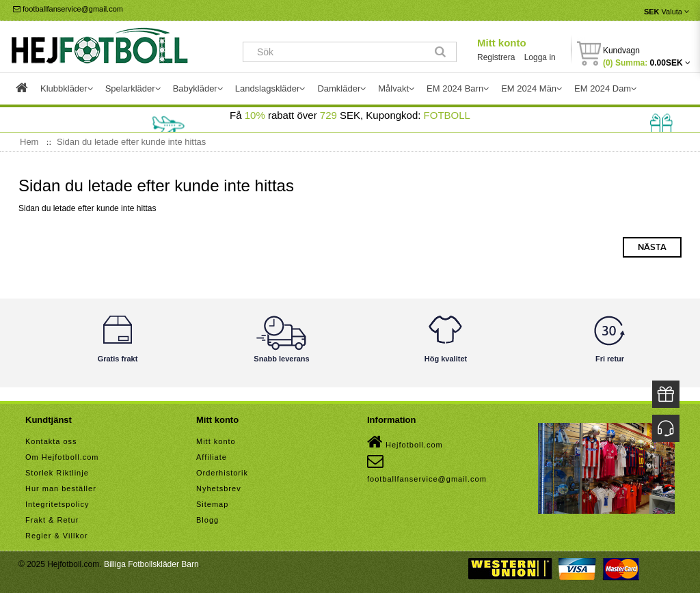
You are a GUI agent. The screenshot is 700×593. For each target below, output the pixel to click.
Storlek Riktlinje (57, 473)
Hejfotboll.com (405, 442)
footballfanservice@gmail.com (68, 9)
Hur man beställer (61, 488)
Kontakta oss (51, 441)
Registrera (496, 57)
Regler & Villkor (57, 536)
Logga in (540, 57)
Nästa (652, 247)
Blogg (207, 520)
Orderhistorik (222, 473)
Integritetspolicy (57, 504)
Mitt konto (502, 43)
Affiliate (212, 457)
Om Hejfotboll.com (62, 457)
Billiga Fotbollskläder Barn (151, 564)
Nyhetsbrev (219, 488)
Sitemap (212, 504)
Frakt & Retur (52, 520)
